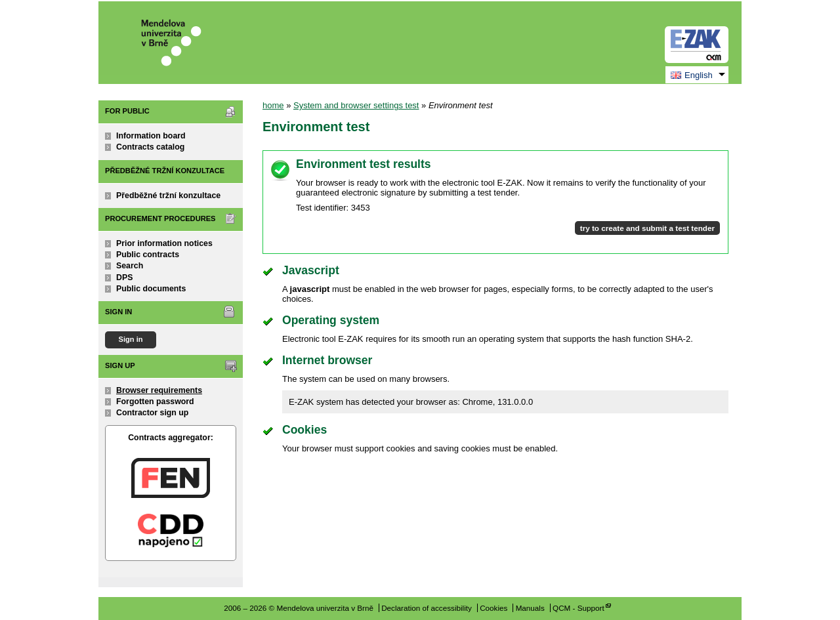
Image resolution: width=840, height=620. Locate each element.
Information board (151, 136)
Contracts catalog (150, 147)
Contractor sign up (152, 413)
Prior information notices (164, 243)
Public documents (151, 289)
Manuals (530, 608)
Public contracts (148, 255)
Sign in (130, 339)
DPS (124, 278)
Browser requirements (159, 390)
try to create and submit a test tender (647, 228)
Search (130, 266)
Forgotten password (155, 402)
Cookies (493, 608)
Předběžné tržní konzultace (168, 196)
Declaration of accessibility (427, 608)
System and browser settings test (356, 105)
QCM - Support (578, 608)
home (273, 105)
